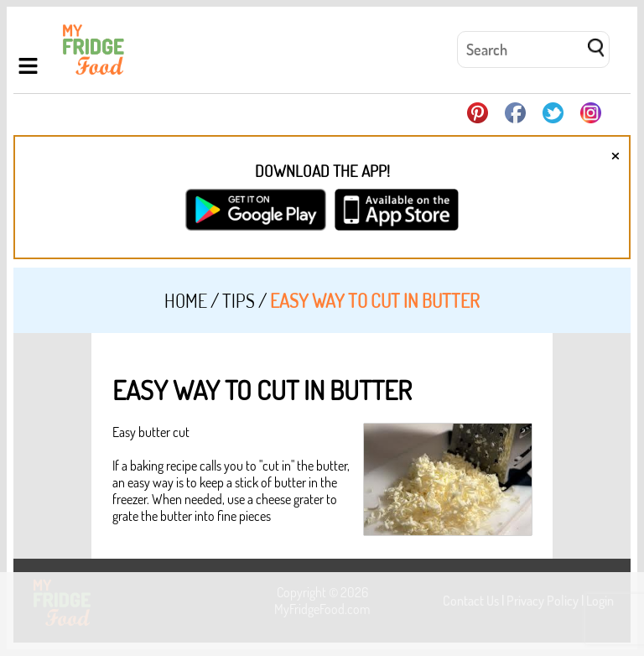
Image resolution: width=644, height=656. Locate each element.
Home (186, 300)
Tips (239, 300)
